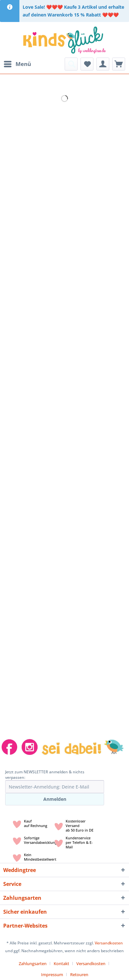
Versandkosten (109, 943)
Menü (17, 63)
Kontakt (61, 964)
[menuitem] (17, 64)
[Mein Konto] (103, 64)
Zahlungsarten (33, 964)
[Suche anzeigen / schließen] (71, 64)
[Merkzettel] (87, 64)
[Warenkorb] (119, 64)
